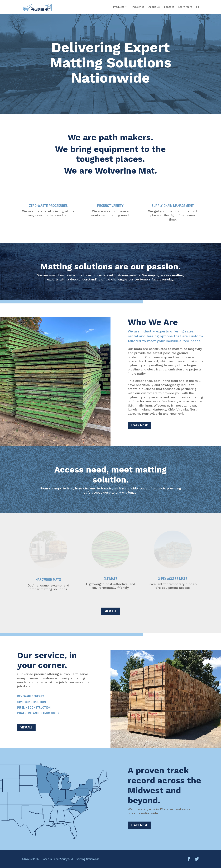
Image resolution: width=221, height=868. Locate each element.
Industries (138, 7)
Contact (169, 7)
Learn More (185, 7)
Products (119, 7)
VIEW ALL (110, 611)
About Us (154, 7)
